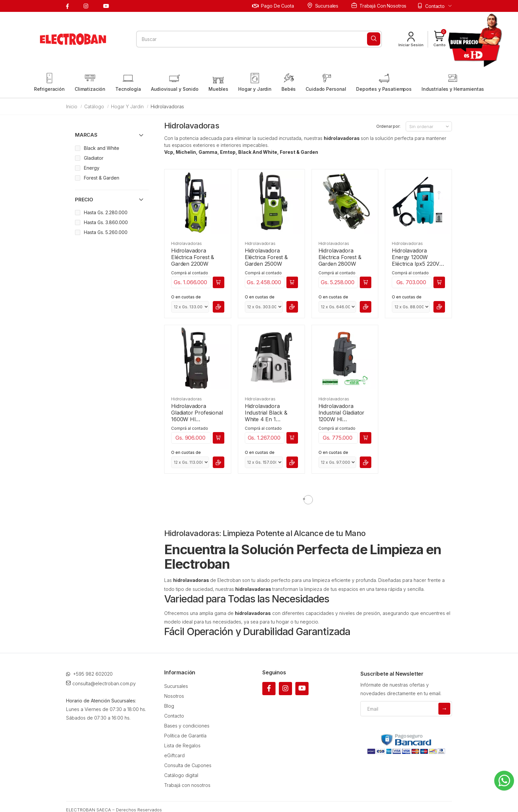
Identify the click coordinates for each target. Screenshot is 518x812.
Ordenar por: (388, 126)
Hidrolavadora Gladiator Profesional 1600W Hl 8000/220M (197, 413)
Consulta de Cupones (188, 765)
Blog (169, 706)
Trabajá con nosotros (379, 6)
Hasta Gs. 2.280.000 (106, 212)
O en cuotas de (186, 297)
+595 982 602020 (89, 674)
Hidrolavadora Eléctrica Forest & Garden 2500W (266, 257)
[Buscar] (374, 39)
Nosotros (174, 696)
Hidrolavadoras (186, 243)
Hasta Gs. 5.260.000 (106, 232)
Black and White (102, 148)
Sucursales (323, 6)
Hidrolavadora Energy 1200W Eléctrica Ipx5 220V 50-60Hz (416, 257)
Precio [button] (84, 200)
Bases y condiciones (187, 726)
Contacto (174, 716)
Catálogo (94, 106)
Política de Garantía (185, 736)
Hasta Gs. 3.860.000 (106, 222)
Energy (92, 168)
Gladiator (94, 158)
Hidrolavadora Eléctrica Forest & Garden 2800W (340, 257)
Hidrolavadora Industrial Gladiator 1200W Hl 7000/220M (342, 413)
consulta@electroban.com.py (101, 683)
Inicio (72, 106)
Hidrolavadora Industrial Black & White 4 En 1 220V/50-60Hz (266, 413)
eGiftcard (174, 755)
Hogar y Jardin (127, 106)
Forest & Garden (102, 178)
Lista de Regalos (182, 745)
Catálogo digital (181, 775)
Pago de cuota (273, 6)
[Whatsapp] (504, 781)
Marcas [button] (86, 135)
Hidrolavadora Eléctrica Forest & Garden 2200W (193, 257)
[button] (440, 39)
